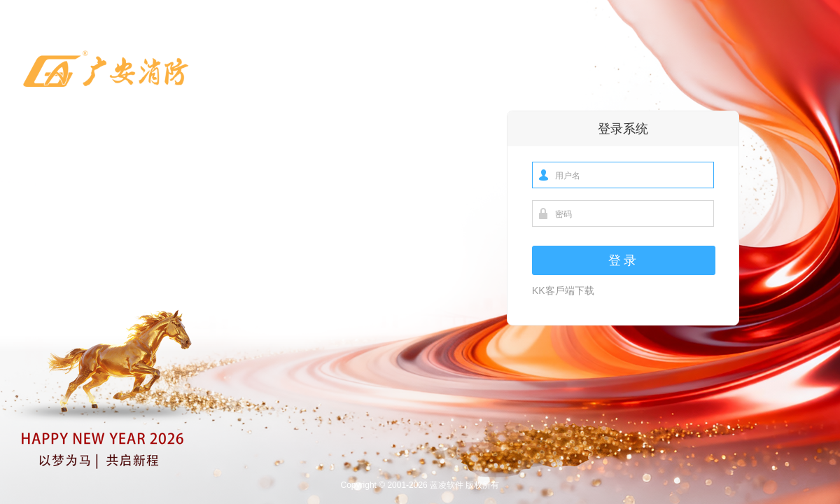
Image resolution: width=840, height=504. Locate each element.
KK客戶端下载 (563, 290)
